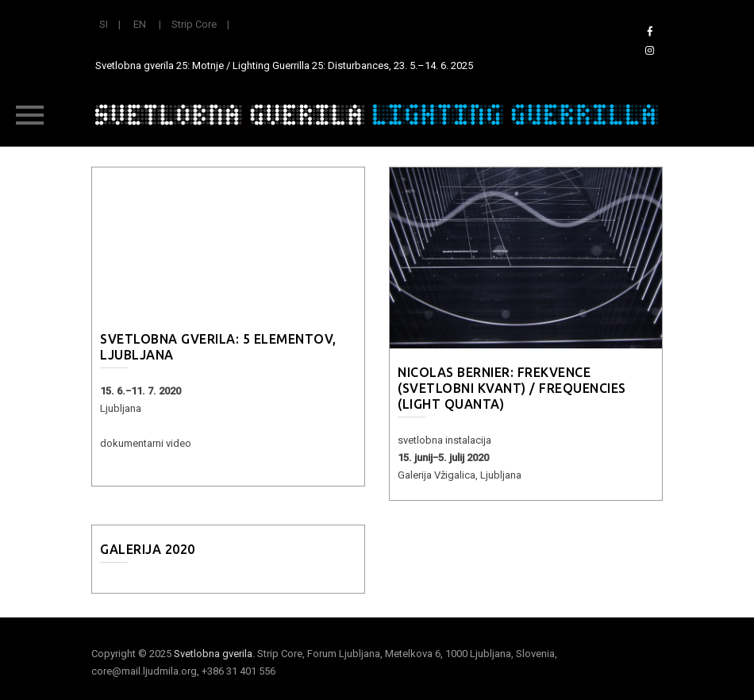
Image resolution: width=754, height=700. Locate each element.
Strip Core (194, 24)
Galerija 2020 (148, 549)
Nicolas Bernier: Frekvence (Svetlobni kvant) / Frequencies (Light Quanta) (512, 388)
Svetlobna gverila (213, 654)
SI (104, 24)
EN (140, 24)
